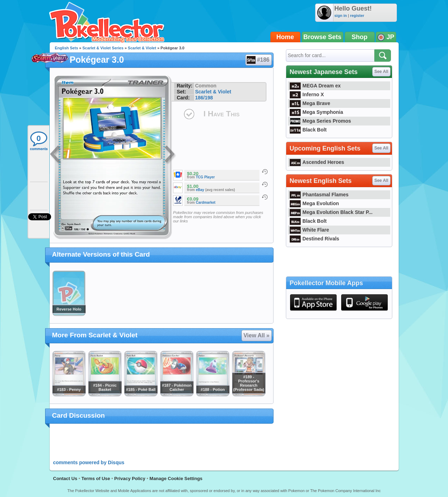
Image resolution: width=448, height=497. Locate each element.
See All (381, 72)
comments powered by (89, 462)
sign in (341, 16)
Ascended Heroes (317, 162)
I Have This (221, 114)
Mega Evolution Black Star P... (331, 212)
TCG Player (205, 177)
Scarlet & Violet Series (103, 48)
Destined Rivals (315, 239)
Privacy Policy (130, 478)
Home (285, 37)
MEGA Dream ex (315, 86)
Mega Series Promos (320, 121)
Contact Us (65, 478)
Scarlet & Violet (142, 48)
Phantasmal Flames (319, 195)
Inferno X (307, 94)
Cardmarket (206, 203)
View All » (257, 335)
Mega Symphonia (317, 112)
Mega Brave (310, 103)
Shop (360, 37)
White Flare (309, 230)
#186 (258, 60)
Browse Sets (323, 37)
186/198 (204, 98)
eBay (200, 190)
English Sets (67, 48)
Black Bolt (308, 130)
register (357, 16)
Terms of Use (96, 478)
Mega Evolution (314, 203)
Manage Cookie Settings (176, 478)
